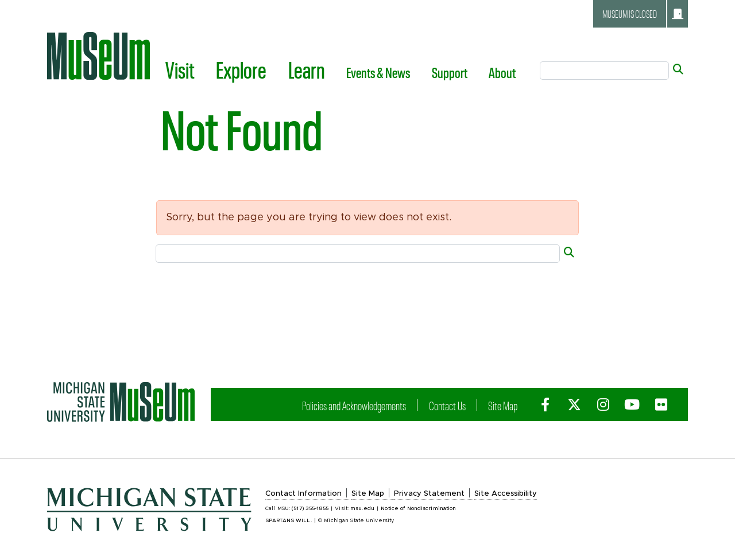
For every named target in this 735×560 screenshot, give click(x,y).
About (502, 72)
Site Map (508, 405)
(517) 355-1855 (310, 509)
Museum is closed (643, 14)
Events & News (378, 72)
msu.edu (362, 509)
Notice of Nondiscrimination (418, 509)
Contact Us (457, 405)
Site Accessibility (506, 494)
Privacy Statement (429, 494)
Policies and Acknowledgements (371, 405)
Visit (180, 69)
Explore (241, 69)
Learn (307, 69)
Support (450, 72)
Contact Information (303, 494)
